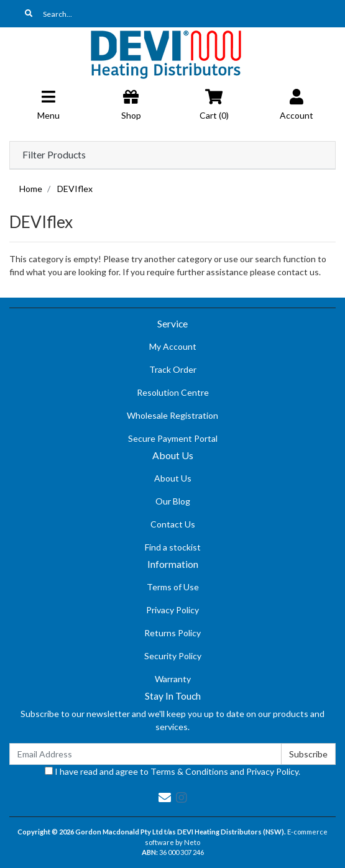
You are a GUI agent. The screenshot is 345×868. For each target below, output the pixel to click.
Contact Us (173, 524)
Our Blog (173, 501)
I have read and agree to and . (172, 771)
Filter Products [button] (54, 155)
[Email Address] (145, 754)
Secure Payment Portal (173, 438)
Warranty (173, 679)
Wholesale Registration (172, 415)
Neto (192, 842)
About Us (173, 478)
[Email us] (165, 797)
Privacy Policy (172, 610)
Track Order (173, 369)
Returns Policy (172, 633)
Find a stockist (173, 547)
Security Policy (173, 656)
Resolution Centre (173, 392)
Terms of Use (173, 587)
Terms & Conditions (189, 771)
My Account (173, 346)
